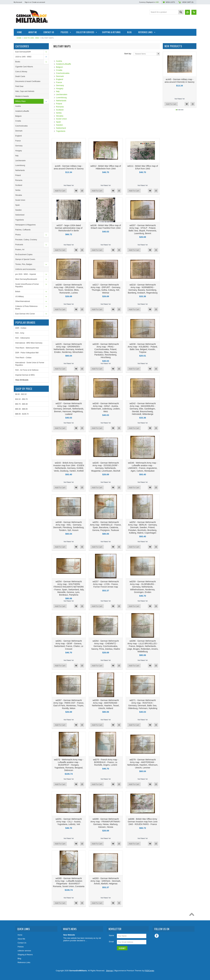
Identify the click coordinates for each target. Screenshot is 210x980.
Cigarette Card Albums (24, 67)
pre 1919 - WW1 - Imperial (26, 274)
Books (18, 62)
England (19, 136)
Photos (18, 235)
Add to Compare (82, 191)
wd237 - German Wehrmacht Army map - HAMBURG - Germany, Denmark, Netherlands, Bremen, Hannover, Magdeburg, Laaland (69, 409)
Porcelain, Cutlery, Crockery (26, 240)
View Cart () (188, 2)
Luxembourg (20, 165)
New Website (69, 935)
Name (111, 935)
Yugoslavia (20, 220)
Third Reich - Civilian (23, 358)
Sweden (18, 210)
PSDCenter (149, 971)
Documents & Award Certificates (28, 81)
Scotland (19, 185)
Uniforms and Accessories (26, 269)
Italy (17, 156)
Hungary (19, 151)
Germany (19, 146)
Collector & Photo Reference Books (26, 308)
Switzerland (20, 215)
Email (111, 942)
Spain (18, 205)
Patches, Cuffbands (23, 230)
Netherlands (20, 170)
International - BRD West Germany (29, 343)
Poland (18, 175)
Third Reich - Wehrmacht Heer (27, 348)
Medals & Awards (22, 96)
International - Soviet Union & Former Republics (30, 364)
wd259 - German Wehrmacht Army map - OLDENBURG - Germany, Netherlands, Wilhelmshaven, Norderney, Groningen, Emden (143, 587)
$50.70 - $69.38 (21, 404)
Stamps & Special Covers (25, 259)
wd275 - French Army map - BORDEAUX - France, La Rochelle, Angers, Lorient (106, 762)
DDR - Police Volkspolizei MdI (27, 353)
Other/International (23, 301)
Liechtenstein (21, 161)
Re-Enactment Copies (24, 255)
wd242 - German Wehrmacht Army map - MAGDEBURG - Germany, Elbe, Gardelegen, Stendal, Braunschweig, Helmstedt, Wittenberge (143, 409)
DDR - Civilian (21, 328)
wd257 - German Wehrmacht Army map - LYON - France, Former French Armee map (106, 584)
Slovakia (19, 195)
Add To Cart (60, 191)
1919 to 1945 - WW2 (31, 38)
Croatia (18, 121)
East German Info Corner (25, 314)
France (18, 141)
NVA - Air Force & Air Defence (27, 370)
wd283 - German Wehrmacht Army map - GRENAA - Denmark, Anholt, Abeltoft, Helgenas (106, 881)
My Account (18, 2)
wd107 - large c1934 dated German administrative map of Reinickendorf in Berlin (69, 228)
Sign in (27, 2)
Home (19, 38)
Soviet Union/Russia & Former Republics (27, 285)
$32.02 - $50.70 (21, 399)
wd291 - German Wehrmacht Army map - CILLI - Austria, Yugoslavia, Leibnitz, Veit (69, 822)
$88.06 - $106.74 (22, 414)
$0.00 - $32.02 (21, 394)
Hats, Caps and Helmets (25, 91)
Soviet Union (20, 200)
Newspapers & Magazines (26, 225)
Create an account (38, 2)
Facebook (157, 936)
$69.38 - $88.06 (21, 409)
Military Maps (21, 101)
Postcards (19, 245)
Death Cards (20, 76)
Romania (19, 180)
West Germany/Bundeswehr (26, 279)
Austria (18, 106)
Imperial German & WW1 (25, 375)
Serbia (18, 190)
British (18, 292)
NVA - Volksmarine (23, 338)
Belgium (18, 116)
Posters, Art (20, 250)
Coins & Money (21, 72)
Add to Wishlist (76, 191)
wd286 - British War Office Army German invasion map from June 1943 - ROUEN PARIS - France (143, 822)
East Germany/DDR (23, 52)
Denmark (19, 131)
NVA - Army (20, 333)
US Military (20, 297)
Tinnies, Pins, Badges (24, 264)
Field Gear (19, 86)
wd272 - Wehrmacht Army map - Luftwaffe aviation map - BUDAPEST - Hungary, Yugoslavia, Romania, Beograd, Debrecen (69, 765)
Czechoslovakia (21, 126)
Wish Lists (170, 2)
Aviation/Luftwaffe (22, 111)
